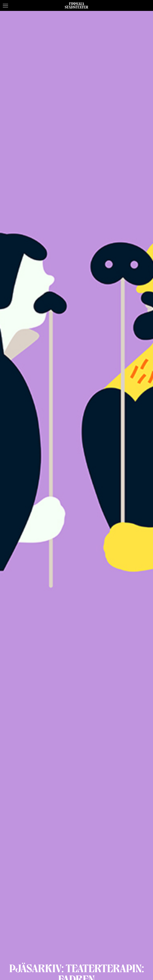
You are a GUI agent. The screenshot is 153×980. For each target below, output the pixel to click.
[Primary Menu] (5, 6)
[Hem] (76, 5)
